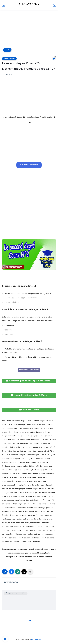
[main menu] (4, 5)
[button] (11, 572)
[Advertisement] (29, 29)
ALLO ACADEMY (29, 5)
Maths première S (9, 59)
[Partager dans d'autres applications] (30, 572)
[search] (54, 5)
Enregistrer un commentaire (16, 593)
